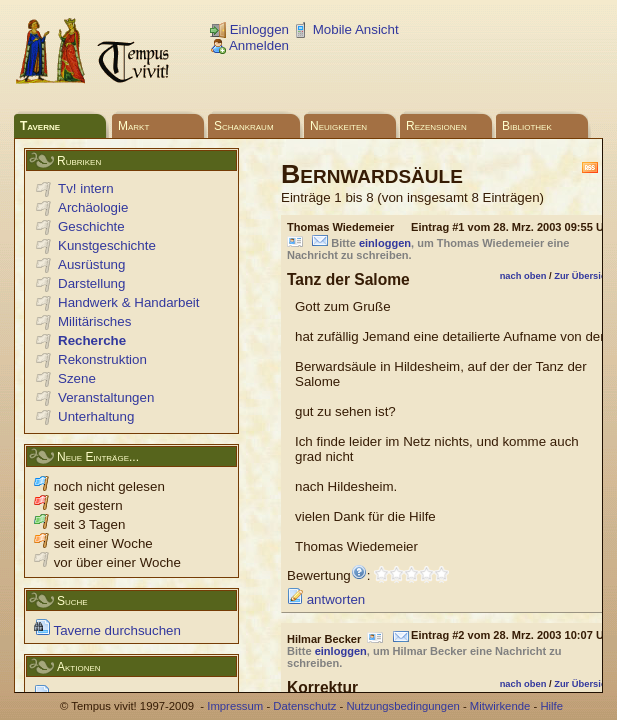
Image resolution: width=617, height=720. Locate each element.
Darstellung (91, 283)
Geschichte (91, 226)
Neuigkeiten (338, 126)
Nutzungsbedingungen (402, 706)
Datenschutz (304, 706)
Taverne (40, 126)
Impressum (235, 706)
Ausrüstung (91, 264)
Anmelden (249, 45)
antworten (326, 599)
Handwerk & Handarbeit (129, 302)
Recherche (92, 340)
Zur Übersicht (584, 276)
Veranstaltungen (106, 397)
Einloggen (249, 29)
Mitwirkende (500, 706)
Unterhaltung (96, 416)
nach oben (523, 276)
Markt (133, 126)
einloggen (385, 243)
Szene (77, 378)
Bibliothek (527, 126)
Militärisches (94, 321)
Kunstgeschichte (107, 245)
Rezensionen (436, 126)
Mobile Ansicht (346, 29)
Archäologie (93, 207)
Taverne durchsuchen (107, 630)
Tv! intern (86, 188)
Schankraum (244, 126)
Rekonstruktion (102, 359)
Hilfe (551, 706)
